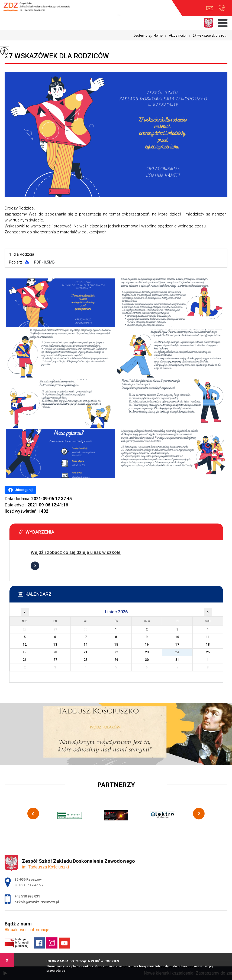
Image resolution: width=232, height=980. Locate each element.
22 (116, 652)
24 (177, 652)
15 (116, 645)
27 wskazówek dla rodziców (57, 56)
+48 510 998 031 (222, 8)
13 (55, 645)
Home (158, 36)
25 (208, 652)
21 (86, 652)
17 (177, 645)
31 (177, 660)
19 (25, 652)
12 (25, 645)
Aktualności (175, 36)
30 (147, 660)
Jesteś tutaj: (144, 36)
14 (86, 645)
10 (177, 637)
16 (147, 645)
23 (147, 652)
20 (55, 652)
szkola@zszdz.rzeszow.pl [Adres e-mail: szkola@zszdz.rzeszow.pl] (37, 902)
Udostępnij (20, 490)
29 (116, 660)
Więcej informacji (35, 566)
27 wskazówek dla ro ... (207, 36)
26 (25, 660)
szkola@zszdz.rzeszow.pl (210, 8)
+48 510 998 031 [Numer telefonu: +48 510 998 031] (27, 896)
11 (208, 637)
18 (208, 645)
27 (55, 660)
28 (86, 660)
